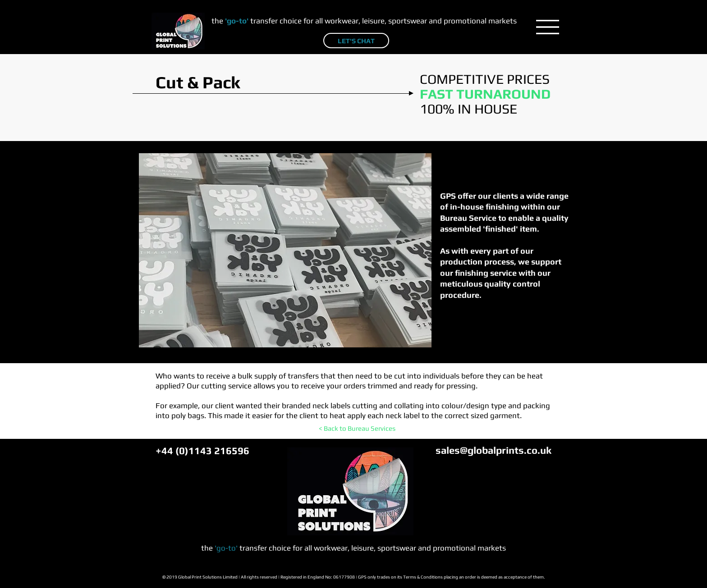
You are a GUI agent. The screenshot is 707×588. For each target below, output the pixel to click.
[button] (548, 27)
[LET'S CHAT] (356, 41)
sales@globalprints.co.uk (494, 450)
